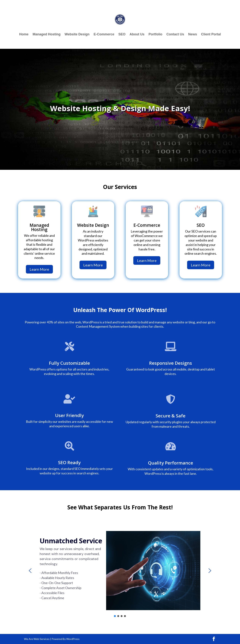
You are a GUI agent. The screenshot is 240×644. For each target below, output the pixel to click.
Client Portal (211, 35)
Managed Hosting (47, 35)
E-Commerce (104, 35)
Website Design (77, 35)
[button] (30, 571)
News (193, 35)
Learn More (39, 269)
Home (24, 35)
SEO (122, 35)
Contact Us (175, 35)
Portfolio (155, 35)
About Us (137, 35)
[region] (120, 571)
